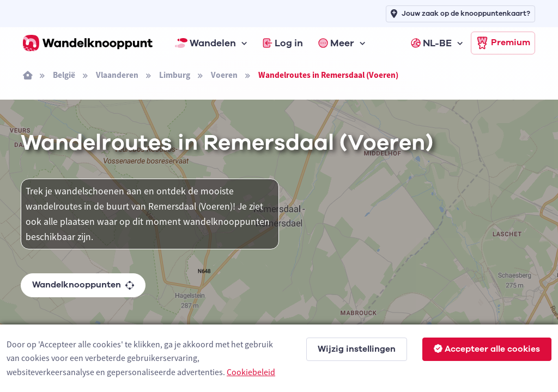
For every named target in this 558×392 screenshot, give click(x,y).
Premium (503, 43)
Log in (283, 43)
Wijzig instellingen (357, 349)
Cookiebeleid (251, 372)
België (64, 75)
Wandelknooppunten (83, 285)
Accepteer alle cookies (487, 349)
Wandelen (205, 43)
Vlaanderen (117, 75)
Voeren (224, 75)
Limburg (175, 75)
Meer (336, 43)
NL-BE (431, 43)
